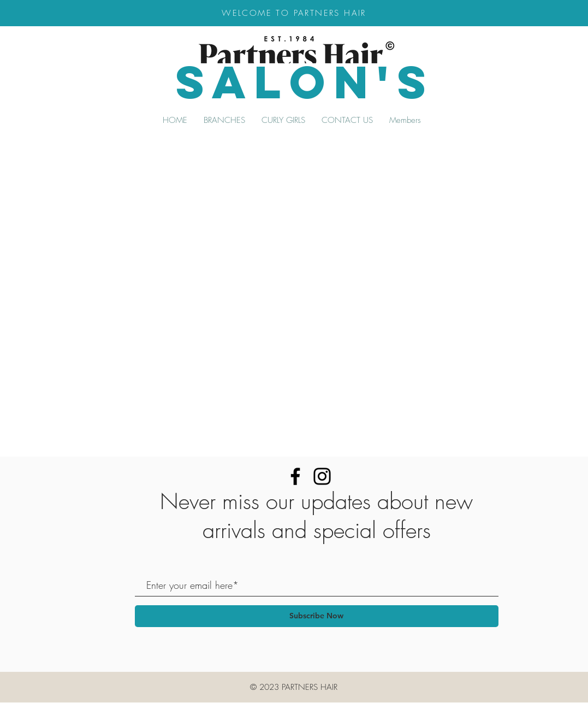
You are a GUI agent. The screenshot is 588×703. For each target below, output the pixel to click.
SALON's (305, 82)
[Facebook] (295, 476)
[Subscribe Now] (317, 616)
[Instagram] (322, 476)
